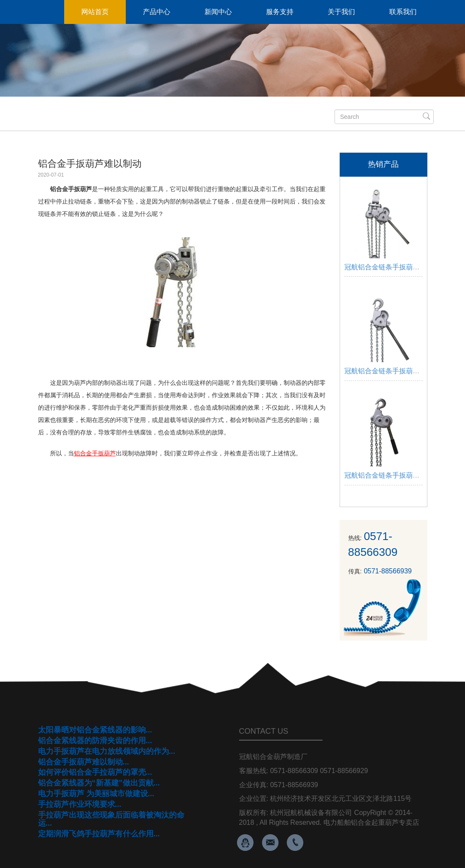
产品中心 (157, 12)
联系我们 (403, 12)
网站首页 (95, 12)
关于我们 (341, 12)
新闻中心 (218, 12)
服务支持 (280, 12)
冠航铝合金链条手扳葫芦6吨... (390, 267)
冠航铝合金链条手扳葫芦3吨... (390, 371)
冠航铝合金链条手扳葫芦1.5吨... (393, 475)
